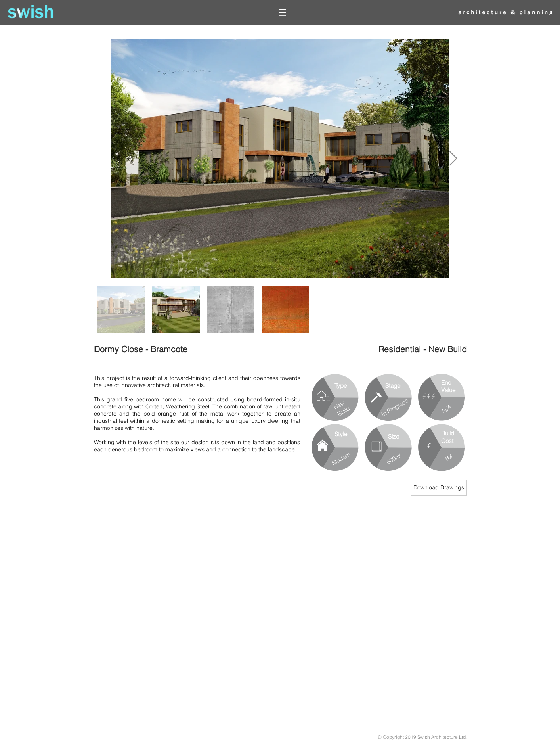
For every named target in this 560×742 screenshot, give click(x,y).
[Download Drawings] (439, 488)
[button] (283, 12)
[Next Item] (453, 159)
